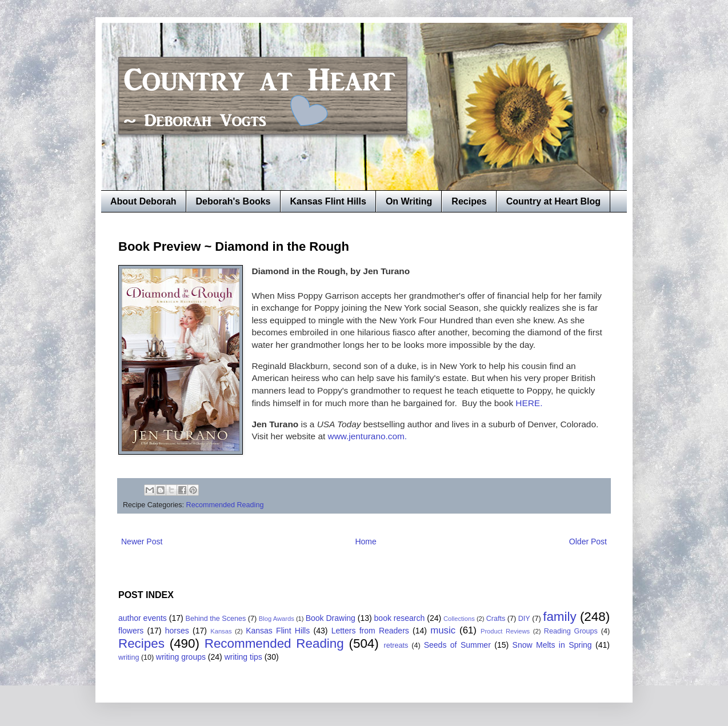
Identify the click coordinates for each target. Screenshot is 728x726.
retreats (396, 645)
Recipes (469, 201)
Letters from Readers (370, 631)
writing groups (181, 657)
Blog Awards (277, 619)
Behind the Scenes (216, 619)
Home (365, 542)
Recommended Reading (225, 505)
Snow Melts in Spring (552, 645)
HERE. (528, 403)
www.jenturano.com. (366, 436)
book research (400, 618)
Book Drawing (331, 618)
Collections (459, 619)
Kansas (221, 631)
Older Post (588, 542)
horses (177, 631)
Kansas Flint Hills (328, 201)
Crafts (496, 619)
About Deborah (143, 201)
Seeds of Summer (457, 645)
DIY (524, 619)
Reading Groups (571, 631)
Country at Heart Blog (553, 201)
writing (129, 657)
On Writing (409, 201)
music (443, 630)
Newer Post (142, 542)
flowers (131, 631)
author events (143, 618)
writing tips (243, 657)
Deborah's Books (233, 201)
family (559, 617)
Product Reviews (505, 631)
